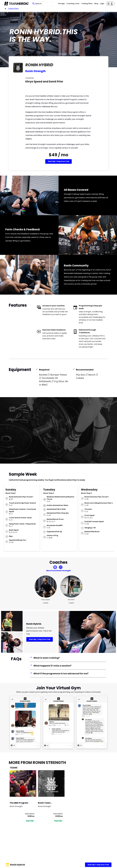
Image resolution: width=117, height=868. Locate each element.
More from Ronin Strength (59, 571)
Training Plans (87, 4)
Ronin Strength (36, 71)
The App (61, 4)
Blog (96, 4)
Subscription (30, 814)
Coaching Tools (73, 4)
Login (102, 4)
